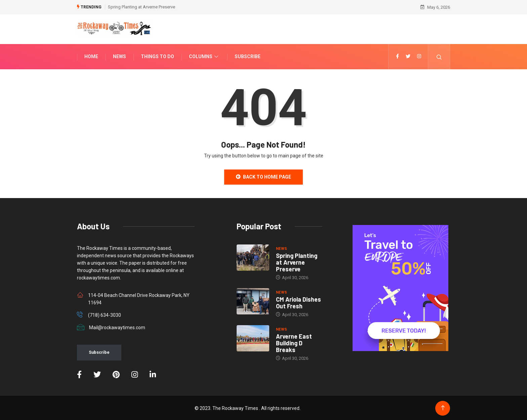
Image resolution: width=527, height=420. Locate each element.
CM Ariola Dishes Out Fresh (298, 302)
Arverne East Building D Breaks (294, 342)
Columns (204, 56)
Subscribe (248, 56)
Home (91, 56)
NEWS (282, 248)
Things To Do (157, 56)
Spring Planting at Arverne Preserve (141, 7)
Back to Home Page (263, 176)
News (119, 56)
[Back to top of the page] (443, 407)
